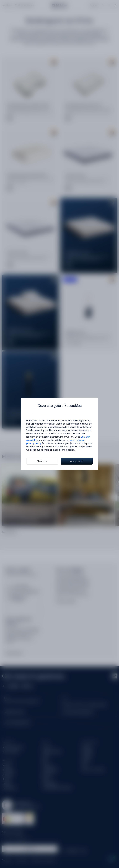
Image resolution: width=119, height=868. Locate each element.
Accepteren (77, 461)
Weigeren (42, 461)
